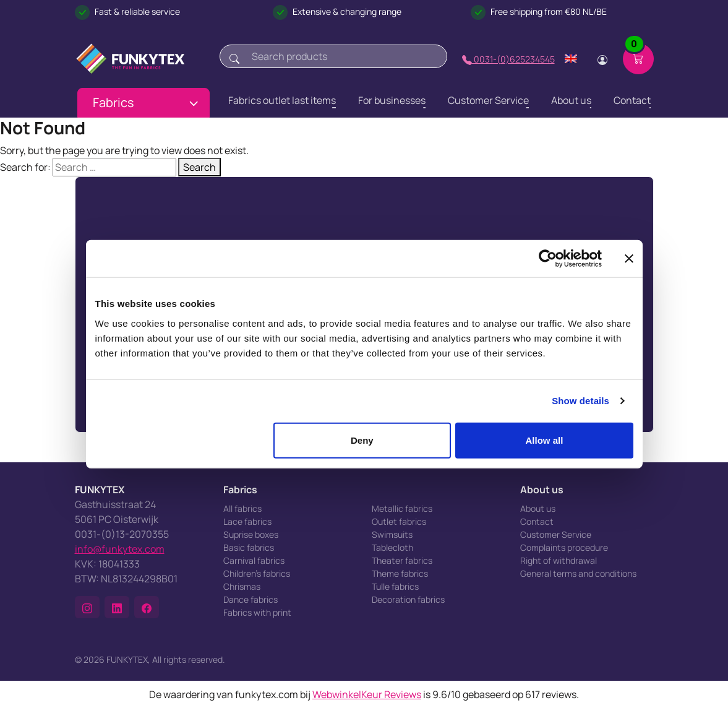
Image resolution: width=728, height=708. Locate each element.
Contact (537, 521)
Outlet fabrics (399, 521)
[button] (87, 607)
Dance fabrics (251, 599)
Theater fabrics (402, 560)
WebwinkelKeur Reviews (367, 694)
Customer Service (556, 534)
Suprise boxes (251, 534)
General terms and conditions (578, 573)
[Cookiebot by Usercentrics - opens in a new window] (548, 259)
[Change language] (571, 59)
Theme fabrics (400, 573)
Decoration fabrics (408, 599)
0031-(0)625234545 (508, 59)
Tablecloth (392, 547)
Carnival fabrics (254, 560)
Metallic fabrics (402, 508)
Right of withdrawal (559, 560)
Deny (362, 440)
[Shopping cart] (638, 59)
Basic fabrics (249, 547)
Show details (580, 401)
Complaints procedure (564, 547)
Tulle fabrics (395, 586)
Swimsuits (392, 534)
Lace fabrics (247, 521)
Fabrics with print (257, 612)
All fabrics (242, 508)
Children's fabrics (257, 573)
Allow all (545, 440)
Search (199, 167)
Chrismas (242, 586)
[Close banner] (629, 259)
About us (538, 508)
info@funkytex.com (120, 549)
